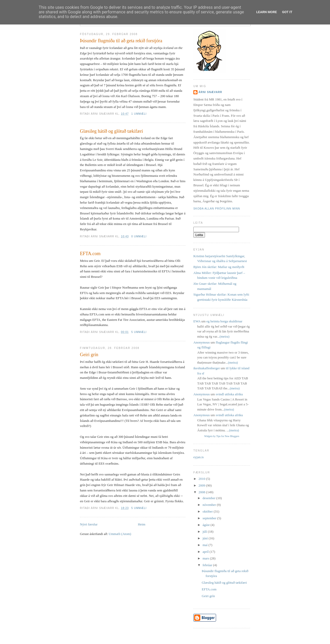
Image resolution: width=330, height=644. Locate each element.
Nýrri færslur (89, 524)
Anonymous (202, 342)
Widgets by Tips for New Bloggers (222, 436)
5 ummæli (139, 332)
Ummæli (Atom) (120, 534)
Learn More (267, 12)
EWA (197, 321)
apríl (206, 552)
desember (209, 498)
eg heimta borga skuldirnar (224, 321)
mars (206, 558)
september (210, 518)
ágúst (207, 525)
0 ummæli (139, 236)
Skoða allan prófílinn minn (217, 209)
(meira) (225, 336)
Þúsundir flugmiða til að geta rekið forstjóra (121, 41)
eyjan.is (199, 457)
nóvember (210, 505)
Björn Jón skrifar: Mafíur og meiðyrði (219, 267)
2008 (202, 492)
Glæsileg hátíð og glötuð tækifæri (112, 131)
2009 (202, 485)
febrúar (208, 565)
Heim (142, 524)
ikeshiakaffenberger (207, 368)
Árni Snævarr (210, 92)
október (208, 511)
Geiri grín (89, 355)
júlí (205, 532)
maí (206, 545)
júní (206, 538)
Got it (287, 12)
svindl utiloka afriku (229, 394)
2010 (202, 479)
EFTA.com (90, 254)
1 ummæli (139, 114)
